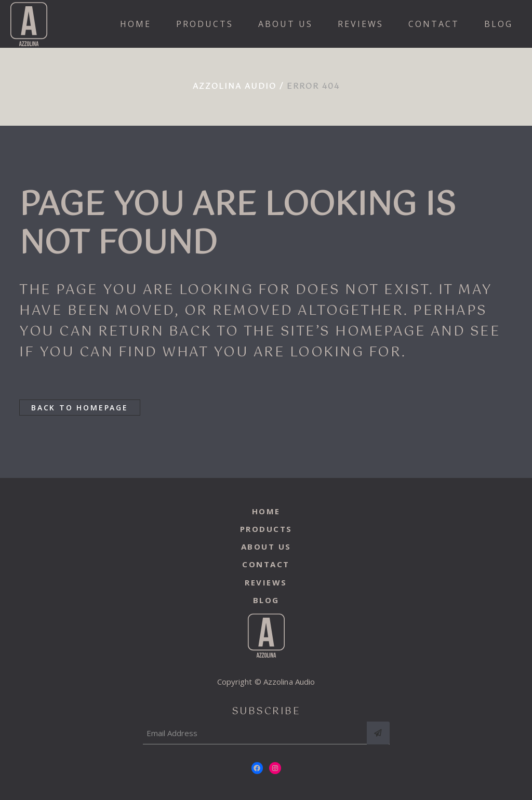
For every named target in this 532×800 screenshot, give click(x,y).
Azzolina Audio (235, 86)
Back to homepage (80, 408)
